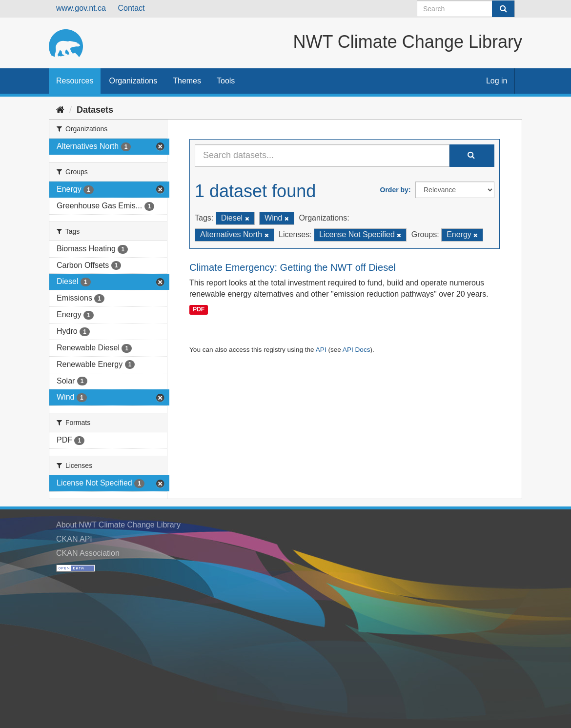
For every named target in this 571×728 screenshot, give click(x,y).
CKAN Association (88, 553)
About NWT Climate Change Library (118, 525)
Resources (75, 81)
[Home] (60, 110)
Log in (497, 81)
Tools (226, 81)
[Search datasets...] (322, 156)
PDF (199, 309)
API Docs (357, 350)
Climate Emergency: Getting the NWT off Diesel (293, 267)
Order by (394, 190)
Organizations (133, 81)
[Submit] (503, 9)
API (321, 350)
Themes (187, 81)
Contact (131, 8)
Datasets (95, 110)
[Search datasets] (466, 9)
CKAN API (74, 539)
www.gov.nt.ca (81, 8)
